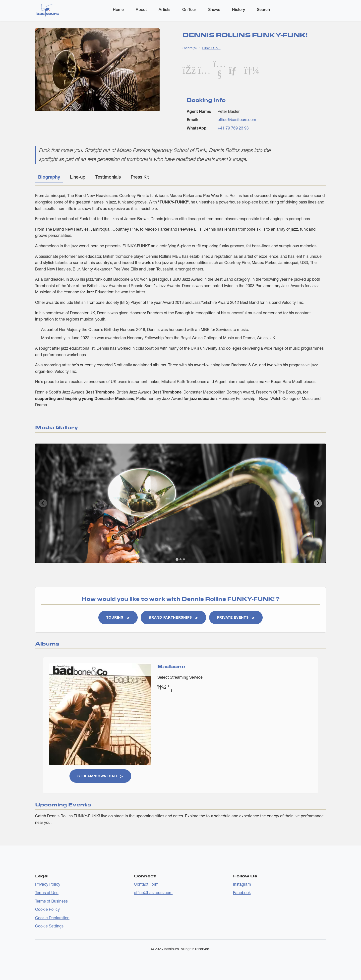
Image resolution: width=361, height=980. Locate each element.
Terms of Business (51, 901)
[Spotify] (250, 70)
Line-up (78, 177)
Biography (49, 177)
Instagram (242, 884)
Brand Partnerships (170, 617)
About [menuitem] (141, 9)
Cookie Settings (49, 926)
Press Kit (140, 177)
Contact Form (146, 884)
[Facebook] (189, 70)
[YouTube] (220, 74)
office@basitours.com (237, 120)
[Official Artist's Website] (235, 70)
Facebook (242, 893)
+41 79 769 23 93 (233, 128)
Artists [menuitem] (164, 9)
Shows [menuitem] (214, 9)
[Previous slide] (43, 503)
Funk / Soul (211, 48)
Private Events (233, 617)
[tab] (177, 559)
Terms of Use (47, 893)
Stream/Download (97, 776)
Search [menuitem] (263, 9)
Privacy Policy (48, 884)
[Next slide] (318, 503)
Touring (115, 617)
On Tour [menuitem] (189, 9)
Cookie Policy (47, 909)
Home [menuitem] (118, 9)
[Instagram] (204, 70)
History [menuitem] (239, 9)
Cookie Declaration (52, 918)
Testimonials (108, 177)
